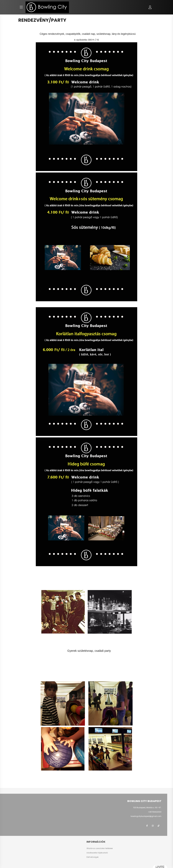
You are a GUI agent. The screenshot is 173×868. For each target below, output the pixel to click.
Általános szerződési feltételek (100, 848)
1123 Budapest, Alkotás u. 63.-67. (147, 808)
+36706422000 (155, 812)
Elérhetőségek (93, 857)
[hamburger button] (21, 7)
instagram (153, 826)
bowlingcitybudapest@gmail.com (146, 816)
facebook (147, 826)
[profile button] (150, 7)
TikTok (159, 826)
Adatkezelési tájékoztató (97, 853)
